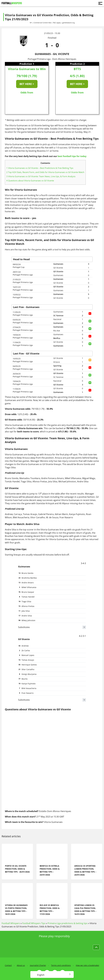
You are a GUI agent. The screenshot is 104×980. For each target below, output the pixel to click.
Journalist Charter (38, 965)
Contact (8, 965)
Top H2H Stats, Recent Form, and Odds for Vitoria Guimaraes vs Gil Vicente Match (45, 172)
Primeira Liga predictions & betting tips (68, 923)
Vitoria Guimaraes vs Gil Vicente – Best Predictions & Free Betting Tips (40, 168)
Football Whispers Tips (34, 923)
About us (21, 965)
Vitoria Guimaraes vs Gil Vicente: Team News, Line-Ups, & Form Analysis (41, 176)
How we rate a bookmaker (88, 965)
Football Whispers (11, 923)
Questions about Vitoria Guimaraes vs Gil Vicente (30, 181)
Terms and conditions (61, 965)
